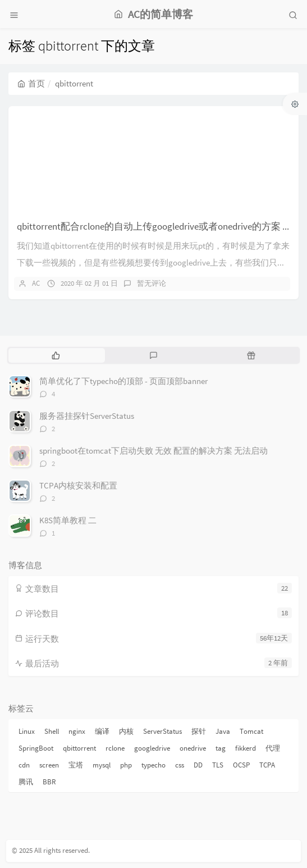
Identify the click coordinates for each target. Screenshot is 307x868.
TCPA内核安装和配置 (78, 485)
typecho (153, 765)
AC (36, 283)
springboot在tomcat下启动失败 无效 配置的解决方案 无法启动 (153, 451)
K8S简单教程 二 (68, 520)
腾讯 (26, 782)
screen (49, 765)
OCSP (241, 765)
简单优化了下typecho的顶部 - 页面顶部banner (123, 381)
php (126, 765)
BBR (49, 782)
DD (198, 765)
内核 (126, 731)
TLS (218, 765)
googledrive (152, 748)
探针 (199, 731)
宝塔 (76, 765)
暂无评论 (152, 283)
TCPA (267, 765)
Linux (27, 731)
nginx (77, 731)
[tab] (56, 355)
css (180, 765)
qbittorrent (79, 748)
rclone (115, 748)
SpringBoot (36, 748)
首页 (31, 83)
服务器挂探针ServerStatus (87, 416)
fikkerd (246, 748)
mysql (102, 765)
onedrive (193, 748)
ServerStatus (162, 731)
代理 (273, 748)
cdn (24, 765)
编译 (102, 731)
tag (221, 748)
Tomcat (251, 731)
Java (223, 731)
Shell (52, 731)
